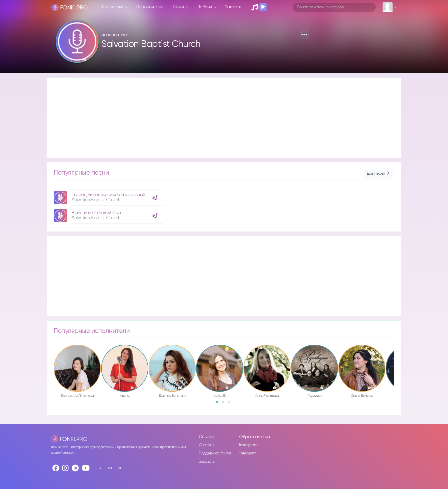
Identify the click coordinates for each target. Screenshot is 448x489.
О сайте (206, 445)
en (120, 468)
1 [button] (219, 404)
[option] (108, 204)
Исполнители (150, 7)
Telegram (248, 453)
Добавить (206, 7)
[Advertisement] (218, 118)
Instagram (248, 445)
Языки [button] (179, 7)
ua (109, 468)
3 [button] (231, 404)
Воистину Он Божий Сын (96, 213)
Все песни (379, 174)
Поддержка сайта (215, 453)
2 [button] (225, 404)
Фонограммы (114, 7)
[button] (304, 35)
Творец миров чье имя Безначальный (108, 195)
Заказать (234, 7)
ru (99, 468)
